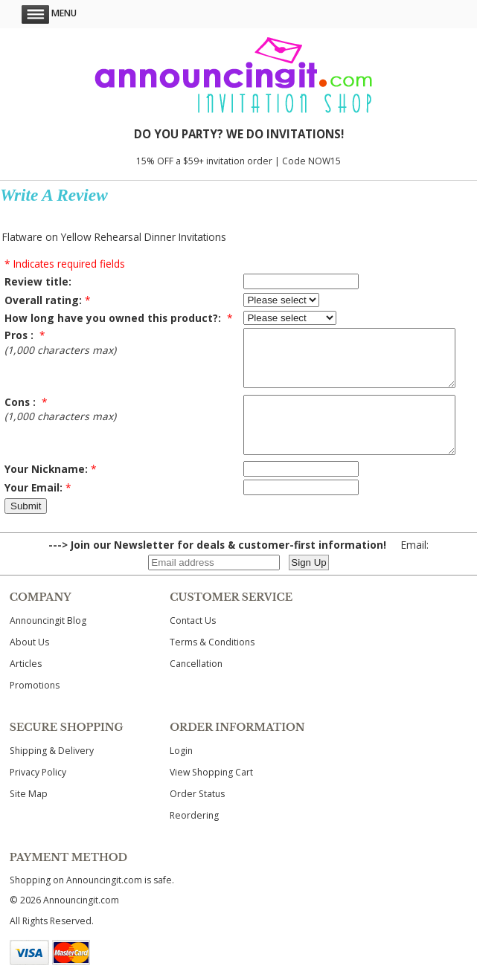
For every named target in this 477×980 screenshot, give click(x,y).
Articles (26, 686)
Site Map (29, 816)
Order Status (197, 816)
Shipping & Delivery (52, 773)
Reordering (194, 838)
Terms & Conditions (212, 664)
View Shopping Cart (211, 794)
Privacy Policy (38, 794)
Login (181, 773)
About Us (29, 664)
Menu (49, 13)
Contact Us (193, 643)
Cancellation (196, 686)
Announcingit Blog (48, 643)
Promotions (35, 707)
